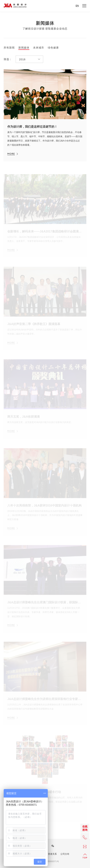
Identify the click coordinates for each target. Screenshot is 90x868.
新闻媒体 (24, 48)
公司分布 (65, 854)
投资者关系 (51, 854)
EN (77, 6)
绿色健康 (53, 48)
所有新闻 (9, 48)
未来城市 (39, 48)
